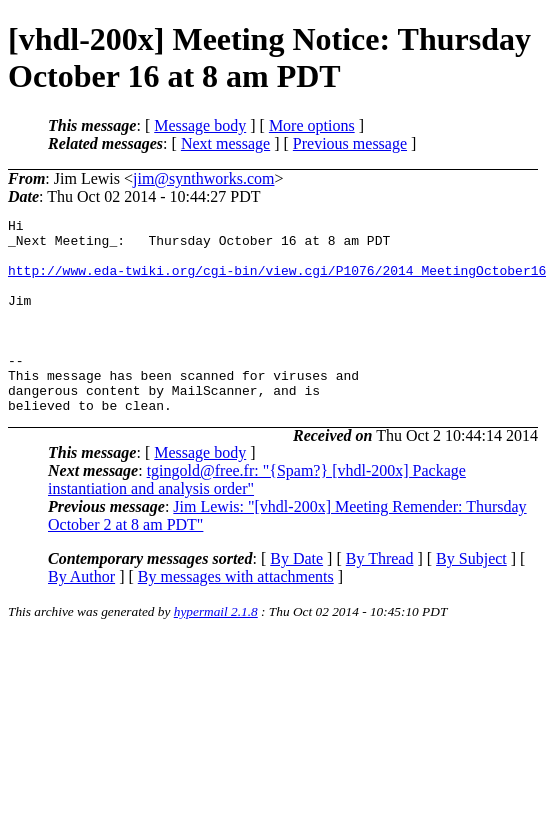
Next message (225, 143)
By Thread (380, 597)
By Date (296, 597)
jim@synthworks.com (203, 178)
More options (312, 125)
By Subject (471, 597)
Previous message (350, 143)
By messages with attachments (236, 615)
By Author (81, 615)
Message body (200, 125)
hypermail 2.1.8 (216, 650)
